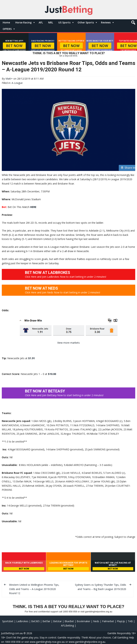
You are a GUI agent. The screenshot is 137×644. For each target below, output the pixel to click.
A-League (17, 83)
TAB (130, 621)
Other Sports (86, 22)
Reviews (106, 22)
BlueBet (69, 621)
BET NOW (14, 46)
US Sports (64, 22)
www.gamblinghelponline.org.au (87, 642)
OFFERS (7, 29)
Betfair (46, 621)
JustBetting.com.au (12, 633)
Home (6, 22)
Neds (96, 621)
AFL (41, 22)
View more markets (68, 343)
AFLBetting (67, 625)
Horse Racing (23, 22)
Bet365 (35, 621)
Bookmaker (83, 621)
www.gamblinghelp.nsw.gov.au (47, 642)
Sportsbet (8, 621)
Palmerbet (108, 621)
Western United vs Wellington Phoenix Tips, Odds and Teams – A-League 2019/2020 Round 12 (34, 589)
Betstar (57, 621)
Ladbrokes (22, 621)
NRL (51, 22)
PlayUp (121, 621)
